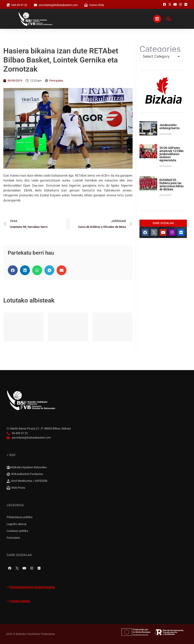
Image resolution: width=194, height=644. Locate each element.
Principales (56, 81)
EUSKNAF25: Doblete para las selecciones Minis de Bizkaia (171, 185)
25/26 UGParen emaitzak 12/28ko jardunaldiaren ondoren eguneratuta (172, 154)
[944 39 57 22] (8, 5)
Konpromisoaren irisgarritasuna (32, 587)
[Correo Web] (86, 5)
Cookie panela (20, 601)
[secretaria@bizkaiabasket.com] (35, 5)
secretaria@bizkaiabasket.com (58, 5)
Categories (160, 49)
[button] (13, 270)
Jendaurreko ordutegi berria (170, 127)
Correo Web (97, 5)
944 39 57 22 (19, 5)
